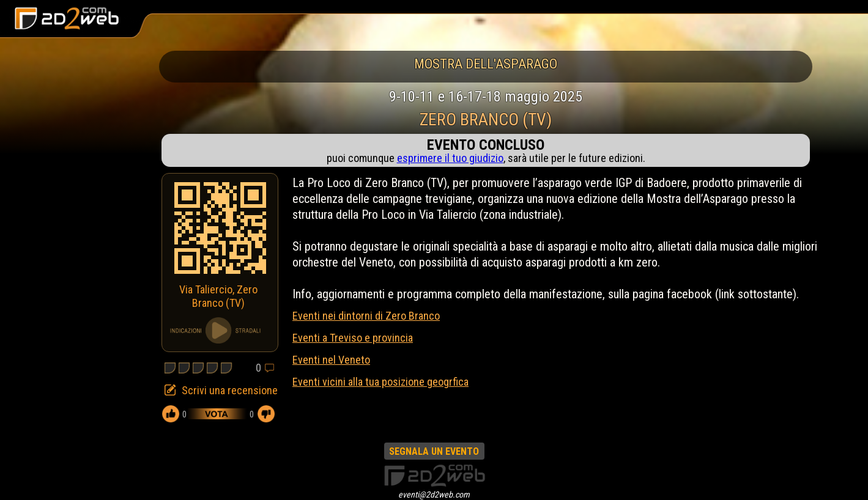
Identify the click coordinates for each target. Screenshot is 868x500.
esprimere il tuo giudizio (450, 158)
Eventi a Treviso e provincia (353, 338)
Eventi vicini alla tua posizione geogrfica (380, 382)
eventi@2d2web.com (434, 494)
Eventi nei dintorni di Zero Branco (366, 316)
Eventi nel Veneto (331, 360)
